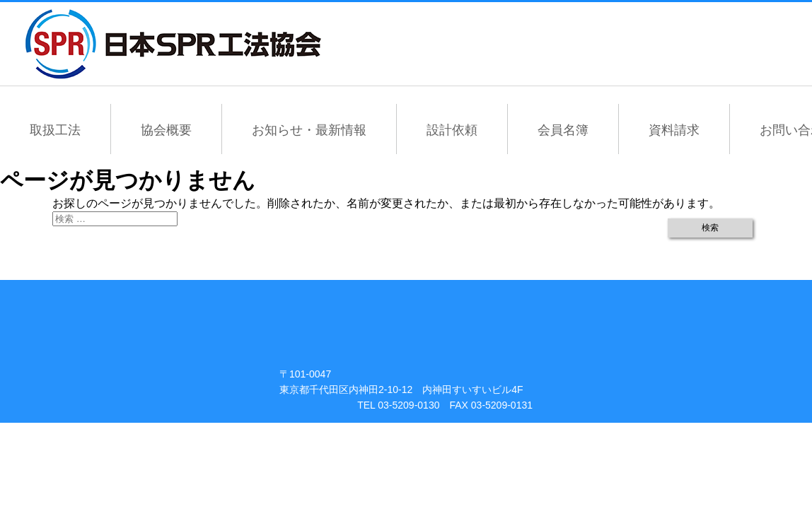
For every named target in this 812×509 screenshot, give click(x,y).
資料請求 (674, 130)
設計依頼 (452, 130)
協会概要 (166, 130)
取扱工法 (55, 130)
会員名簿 (563, 130)
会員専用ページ (589, 44)
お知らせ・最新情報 (309, 130)
